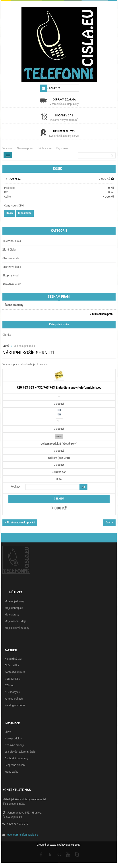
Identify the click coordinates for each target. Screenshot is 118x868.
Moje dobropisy (14, 608)
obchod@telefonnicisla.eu (23, 835)
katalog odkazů (14, 699)
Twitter (50, 854)
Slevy (8, 732)
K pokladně (25, 213)
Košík (54, 88)
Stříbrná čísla (11, 258)
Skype (77, 854)
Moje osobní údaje (15, 621)
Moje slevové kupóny (17, 628)
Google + (59, 854)
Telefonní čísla (12, 241)
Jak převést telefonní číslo (20, 752)
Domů (6, 346)
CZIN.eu (9, 685)
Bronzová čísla (12, 267)
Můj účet (16, 592)
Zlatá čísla (9, 250)
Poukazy (16, 487)
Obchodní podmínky (16, 758)
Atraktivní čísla (12, 284)
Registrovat (63, 148)
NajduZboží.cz (13, 659)
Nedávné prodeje (15, 745)
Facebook (41, 854)
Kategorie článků (59, 324)
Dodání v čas (64, 118)
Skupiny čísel (11, 275)
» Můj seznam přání (102, 314)
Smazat (59, 436)
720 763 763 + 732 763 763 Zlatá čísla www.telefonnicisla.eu (59, 388)
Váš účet (8, 148)
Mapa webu (12, 772)
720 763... (15, 179)
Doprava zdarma (64, 102)
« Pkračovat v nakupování (20, 523)
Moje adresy (12, 615)
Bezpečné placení (15, 765)
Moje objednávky (15, 601)
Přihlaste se (45, 148)
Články (7, 335)
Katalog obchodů (15, 705)
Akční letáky (12, 665)
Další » (109, 523)
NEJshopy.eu (12, 692)
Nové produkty (13, 739)
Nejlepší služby (64, 134)
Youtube (68, 854)
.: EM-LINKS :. (13, 679)
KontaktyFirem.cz (15, 672)
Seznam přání (25, 148)
